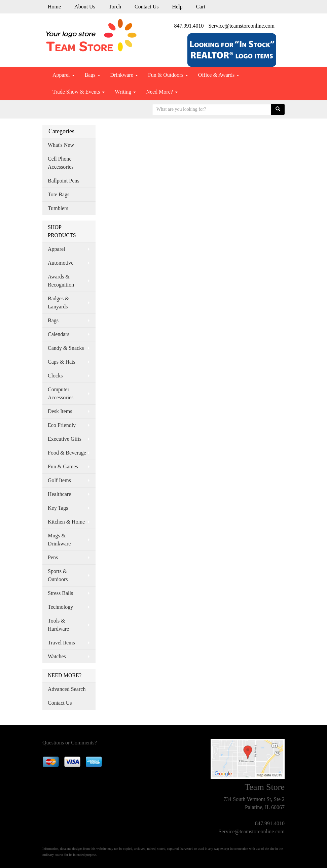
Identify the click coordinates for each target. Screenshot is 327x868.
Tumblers (58, 208)
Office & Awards (219, 75)
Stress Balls (60, 593)
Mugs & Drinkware (59, 540)
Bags (93, 75)
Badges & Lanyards (59, 303)
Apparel (64, 75)
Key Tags (58, 508)
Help (177, 7)
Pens (53, 557)
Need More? (162, 92)
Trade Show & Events (79, 92)
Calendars (59, 334)
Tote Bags (59, 194)
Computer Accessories (61, 393)
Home (54, 7)
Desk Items (60, 411)
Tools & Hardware (58, 625)
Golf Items (59, 480)
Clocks (55, 376)
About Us (85, 7)
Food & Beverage (67, 453)
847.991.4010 (189, 26)
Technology (60, 607)
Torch (115, 7)
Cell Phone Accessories (61, 163)
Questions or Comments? (70, 743)
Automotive (61, 263)
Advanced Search (67, 689)
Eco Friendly (62, 425)
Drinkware (124, 75)
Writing (125, 92)
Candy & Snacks (66, 348)
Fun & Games (63, 466)
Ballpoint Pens (64, 181)
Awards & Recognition (61, 281)
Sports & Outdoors (58, 575)
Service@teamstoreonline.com (242, 26)
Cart (201, 7)
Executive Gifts (65, 439)
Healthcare (59, 494)
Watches (57, 656)
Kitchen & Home (66, 522)
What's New (61, 145)
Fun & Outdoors (168, 75)
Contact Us (147, 7)
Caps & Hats (62, 362)
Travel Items (61, 643)
